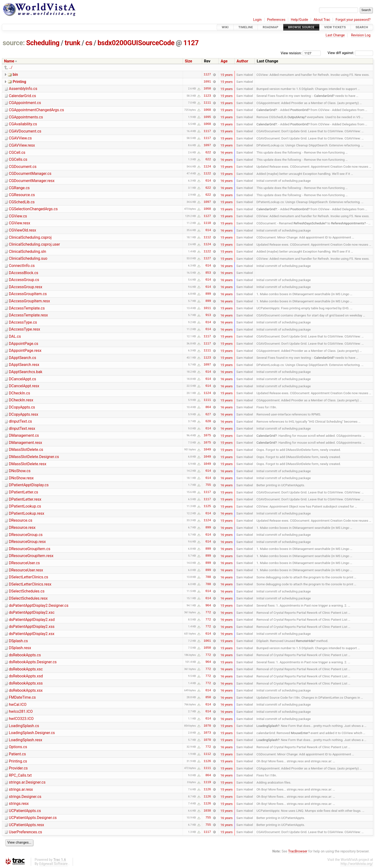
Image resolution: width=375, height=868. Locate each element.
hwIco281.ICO (21, 711)
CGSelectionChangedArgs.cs (33, 209)
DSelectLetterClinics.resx (30, 584)
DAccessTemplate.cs (27, 308)
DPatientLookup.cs (25, 506)
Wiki (225, 27)
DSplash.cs (18, 641)
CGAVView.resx (22, 145)
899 (208, 294)
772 (208, 613)
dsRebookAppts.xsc (26, 669)
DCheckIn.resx (21, 400)
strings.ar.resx (21, 789)
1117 (207, 131)
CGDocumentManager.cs (30, 174)
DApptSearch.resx (24, 365)
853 (208, 273)
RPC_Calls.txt (20, 775)
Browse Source (301, 27)
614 (208, 181)
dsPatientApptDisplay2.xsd (32, 620)
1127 (191, 43)
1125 (207, 506)
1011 (207, 308)
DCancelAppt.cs (22, 379)
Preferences (276, 20)
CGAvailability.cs (23, 124)
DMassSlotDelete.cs (26, 450)
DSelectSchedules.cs (27, 591)
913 (208, 315)
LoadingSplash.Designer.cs (32, 733)
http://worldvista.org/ (357, 864)
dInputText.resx (22, 428)
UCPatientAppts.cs (25, 811)
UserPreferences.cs (25, 832)
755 (208, 485)
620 (208, 421)
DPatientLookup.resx (27, 513)
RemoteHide (305, 641)
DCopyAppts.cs (22, 407)
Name (9, 61)
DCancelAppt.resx (24, 386)
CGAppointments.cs (26, 117)
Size (189, 61)
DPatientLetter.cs (23, 492)
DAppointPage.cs (24, 344)
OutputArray (296, 117)
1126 (207, 761)
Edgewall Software (53, 864)
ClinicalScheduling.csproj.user (34, 244)
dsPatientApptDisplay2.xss (32, 627)
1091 (207, 82)
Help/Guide (299, 20)
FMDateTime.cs (22, 697)
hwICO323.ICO (21, 719)
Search (362, 27)
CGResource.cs (22, 195)
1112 (207, 237)
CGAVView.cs (20, 138)
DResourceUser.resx (26, 570)
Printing (19, 82)
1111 (207, 103)
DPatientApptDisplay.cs (29, 485)
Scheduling (43, 43)
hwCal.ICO (18, 705)
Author (242, 61)
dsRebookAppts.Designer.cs (33, 662)
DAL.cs (15, 336)
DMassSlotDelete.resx (28, 464)
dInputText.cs (20, 421)
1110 (207, 223)
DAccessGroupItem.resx (29, 301)
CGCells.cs (18, 159)
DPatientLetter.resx (25, 499)
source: (14, 43)
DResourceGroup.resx (27, 542)
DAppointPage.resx (25, 351)
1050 (207, 89)
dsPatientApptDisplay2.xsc (32, 612)
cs (89, 43)
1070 (207, 726)
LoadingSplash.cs (24, 726)
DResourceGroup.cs (26, 535)
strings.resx (19, 804)
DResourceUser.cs (24, 563)
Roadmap (270, 27)
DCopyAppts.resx (24, 414)
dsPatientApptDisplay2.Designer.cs (39, 605)
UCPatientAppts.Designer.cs (33, 818)
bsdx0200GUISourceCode (136, 43)
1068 (207, 110)
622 (208, 152)
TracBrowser (298, 851)
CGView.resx (19, 223)
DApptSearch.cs (22, 358)
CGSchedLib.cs (22, 202)
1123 (207, 96)
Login (257, 20)
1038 (207, 811)
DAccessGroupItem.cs (28, 294)
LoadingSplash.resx (26, 740)
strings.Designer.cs (25, 797)
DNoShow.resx (21, 478)
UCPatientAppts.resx (26, 825)
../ (11, 67)
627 (208, 414)
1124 (207, 166)
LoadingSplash (267, 726)
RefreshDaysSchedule (309, 223)
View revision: (291, 53)
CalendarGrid (323, 96)
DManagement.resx (25, 443)
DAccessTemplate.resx (28, 315)
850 (208, 697)
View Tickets (335, 27)
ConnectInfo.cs (22, 266)
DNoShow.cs (20, 471)
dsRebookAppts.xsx (26, 690)
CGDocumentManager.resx (32, 181)
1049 (207, 450)
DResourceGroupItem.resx (31, 556)
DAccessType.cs (23, 322)
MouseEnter (300, 733)
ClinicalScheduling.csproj (30, 237)
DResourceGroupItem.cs (30, 549)
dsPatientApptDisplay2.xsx (32, 634)
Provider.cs (18, 768)
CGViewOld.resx (22, 230)
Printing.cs (18, 761)
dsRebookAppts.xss (26, 683)
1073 (207, 733)
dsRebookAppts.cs (25, 655)
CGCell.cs (17, 152)
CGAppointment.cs (25, 103)
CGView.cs (18, 216)
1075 (207, 436)
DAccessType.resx (25, 329)
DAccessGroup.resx (26, 287)
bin (15, 75)
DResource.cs (21, 520)
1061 (207, 641)
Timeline (246, 27)
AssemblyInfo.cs (23, 89)
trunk (72, 43)
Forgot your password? (353, 20)
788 (208, 577)
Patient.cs (17, 754)
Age (224, 61)
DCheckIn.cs (19, 393)
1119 (207, 782)
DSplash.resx (20, 648)
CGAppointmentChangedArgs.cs (36, 110)
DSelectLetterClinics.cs (28, 577)
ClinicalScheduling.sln (28, 252)
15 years (227, 75)
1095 (207, 117)
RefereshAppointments (348, 223)
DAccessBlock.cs (24, 273)
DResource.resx (22, 528)
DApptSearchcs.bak (26, 372)
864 (208, 407)
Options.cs (18, 747)
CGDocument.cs (23, 167)
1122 (207, 174)
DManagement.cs (24, 435)
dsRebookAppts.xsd (26, 676)
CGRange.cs (19, 188)
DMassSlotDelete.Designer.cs (34, 457)
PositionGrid (299, 110)
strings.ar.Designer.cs (27, 782)
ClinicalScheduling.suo (28, 258)
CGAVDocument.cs (25, 131)
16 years (227, 152)
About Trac (322, 20)
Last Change (335, 35)
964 (208, 605)
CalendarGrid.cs (22, 96)
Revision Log (361, 35)
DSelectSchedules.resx (28, 598)
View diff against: (350, 53)
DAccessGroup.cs (24, 280)
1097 (207, 145)
